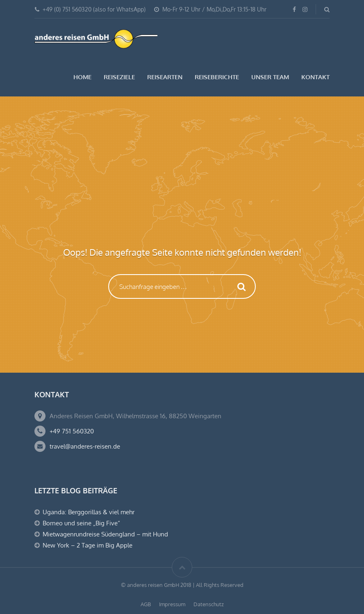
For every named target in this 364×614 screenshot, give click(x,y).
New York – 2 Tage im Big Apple (88, 545)
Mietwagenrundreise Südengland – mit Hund (105, 534)
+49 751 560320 (72, 431)
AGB (146, 604)
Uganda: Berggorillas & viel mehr (89, 512)
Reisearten (165, 77)
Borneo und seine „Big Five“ (81, 523)
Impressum (172, 604)
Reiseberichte (217, 77)
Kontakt (315, 77)
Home (82, 77)
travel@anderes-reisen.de (85, 446)
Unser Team (270, 77)
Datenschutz (209, 604)
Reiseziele (119, 77)
